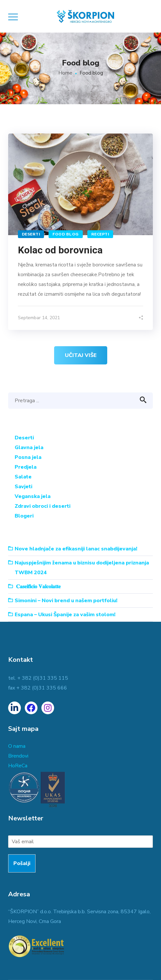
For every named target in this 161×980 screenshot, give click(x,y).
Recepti (100, 234)
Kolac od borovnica (60, 250)
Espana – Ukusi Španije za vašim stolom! (65, 615)
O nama (17, 746)
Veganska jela (33, 496)
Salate (23, 477)
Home (65, 73)
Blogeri (24, 516)
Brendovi (18, 756)
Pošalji (22, 863)
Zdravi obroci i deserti (43, 506)
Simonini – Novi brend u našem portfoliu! (66, 601)
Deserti (31, 234)
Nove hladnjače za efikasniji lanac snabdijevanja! (76, 549)
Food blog (66, 234)
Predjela (26, 467)
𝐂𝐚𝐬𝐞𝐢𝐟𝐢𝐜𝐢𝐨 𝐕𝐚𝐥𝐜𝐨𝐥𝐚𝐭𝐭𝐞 (38, 587)
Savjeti (23, 487)
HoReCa (18, 766)
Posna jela (28, 457)
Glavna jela (29, 447)
